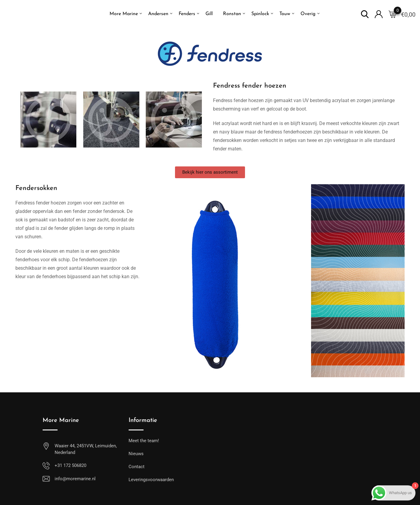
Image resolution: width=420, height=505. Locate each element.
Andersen (158, 14)
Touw (285, 14)
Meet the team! (144, 441)
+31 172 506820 (70, 465)
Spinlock (260, 14)
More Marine (124, 14)
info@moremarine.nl (75, 479)
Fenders (187, 14)
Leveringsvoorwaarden (151, 480)
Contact (137, 467)
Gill (209, 14)
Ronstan (232, 14)
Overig (308, 14)
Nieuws (136, 454)
